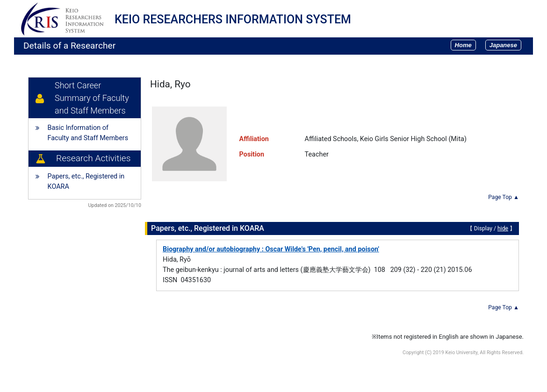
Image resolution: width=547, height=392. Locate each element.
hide (503, 228)
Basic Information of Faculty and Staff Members (88, 133)
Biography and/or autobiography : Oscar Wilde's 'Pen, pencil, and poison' (271, 249)
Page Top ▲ (504, 197)
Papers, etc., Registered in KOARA (86, 182)
